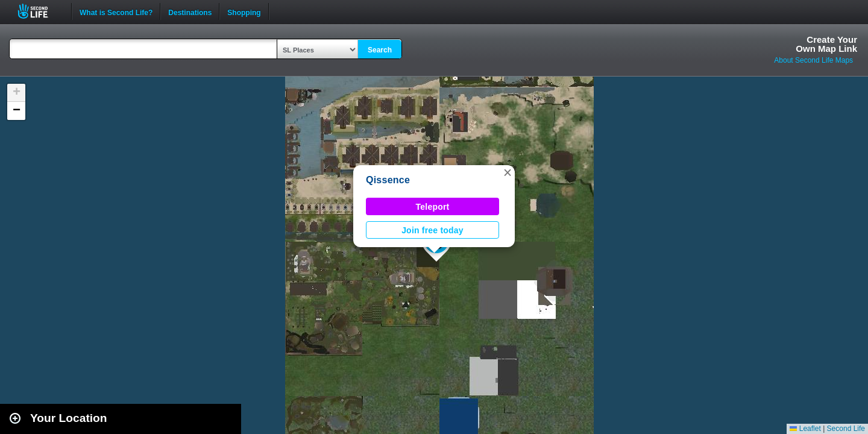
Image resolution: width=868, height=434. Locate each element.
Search (380, 50)
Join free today (432, 230)
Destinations (190, 11)
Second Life (39, 11)
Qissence (388, 180)
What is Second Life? (116, 11)
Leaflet (805, 429)
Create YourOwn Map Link (826, 44)
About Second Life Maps (813, 60)
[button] (508, 172)
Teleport (433, 207)
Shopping (244, 11)
